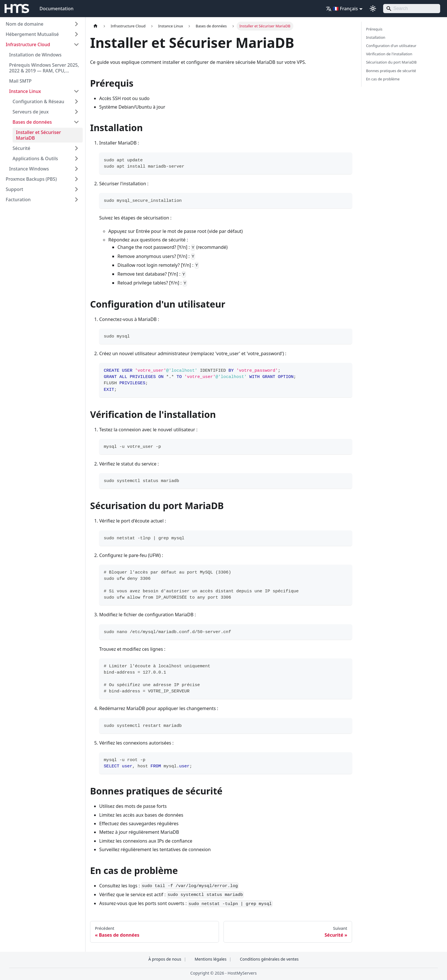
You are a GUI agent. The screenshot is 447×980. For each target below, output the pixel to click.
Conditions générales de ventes (269, 959)
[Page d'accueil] (96, 26)
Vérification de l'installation (389, 54)
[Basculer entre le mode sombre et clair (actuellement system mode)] (373, 9)
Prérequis (374, 29)
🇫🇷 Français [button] (342, 9)
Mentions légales (211, 959)
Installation (376, 37)
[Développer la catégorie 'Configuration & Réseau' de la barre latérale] (76, 101)
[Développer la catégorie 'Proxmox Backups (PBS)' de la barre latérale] (76, 179)
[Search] (412, 9)
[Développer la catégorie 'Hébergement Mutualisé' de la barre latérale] (76, 34)
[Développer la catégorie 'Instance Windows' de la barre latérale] (76, 169)
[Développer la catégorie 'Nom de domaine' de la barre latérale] (76, 24)
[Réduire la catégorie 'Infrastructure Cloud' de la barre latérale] (76, 44)
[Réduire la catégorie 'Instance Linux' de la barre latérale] (76, 91)
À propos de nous (165, 959)
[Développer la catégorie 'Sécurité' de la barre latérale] (76, 148)
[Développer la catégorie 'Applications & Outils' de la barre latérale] (76, 158)
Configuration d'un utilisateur (391, 46)
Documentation (56, 9)
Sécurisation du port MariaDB (391, 62)
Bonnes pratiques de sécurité (391, 71)
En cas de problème (383, 79)
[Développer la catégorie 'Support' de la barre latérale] (76, 189)
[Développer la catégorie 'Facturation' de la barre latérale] (76, 200)
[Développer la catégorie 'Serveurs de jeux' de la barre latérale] (76, 112)
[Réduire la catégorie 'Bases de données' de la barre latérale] (76, 122)
